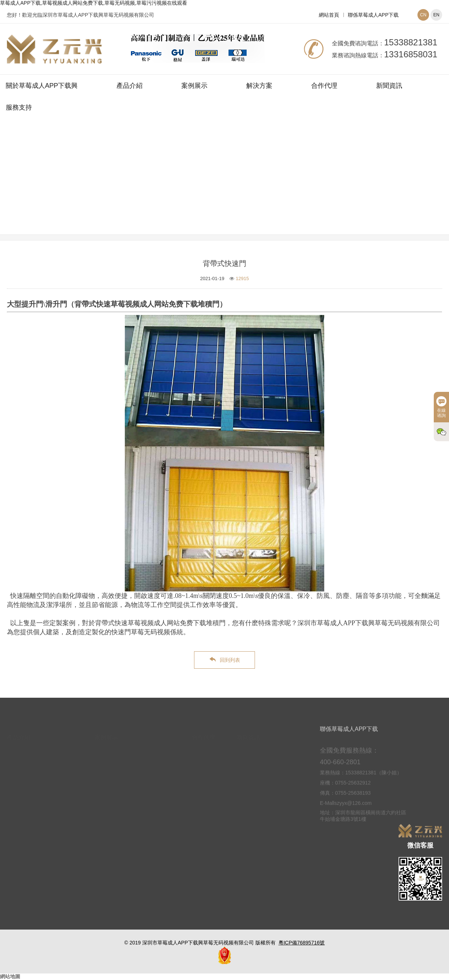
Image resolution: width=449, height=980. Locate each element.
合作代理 (324, 86)
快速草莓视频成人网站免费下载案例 (268, 186)
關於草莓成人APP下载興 (42, 86)
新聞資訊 (389, 86)
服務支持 (19, 107)
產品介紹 (129, 86)
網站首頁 (329, 15)
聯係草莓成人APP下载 (373, 15)
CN (423, 15)
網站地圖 (10, 976)
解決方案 (259, 86)
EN (436, 15)
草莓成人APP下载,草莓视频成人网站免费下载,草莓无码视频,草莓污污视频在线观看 (94, 3)
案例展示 (194, 86)
